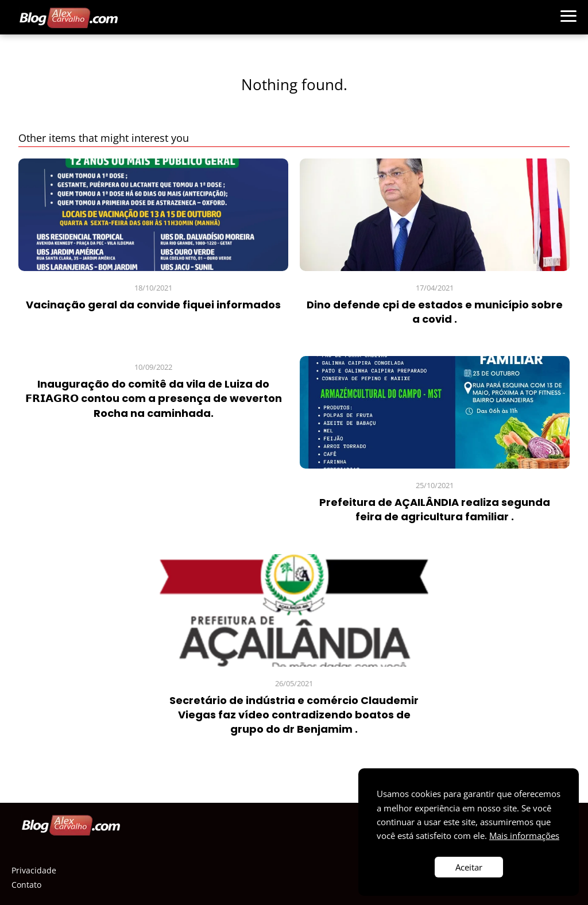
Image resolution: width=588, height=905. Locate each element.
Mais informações (524, 836)
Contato (26, 885)
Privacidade (34, 870)
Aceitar (469, 867)
